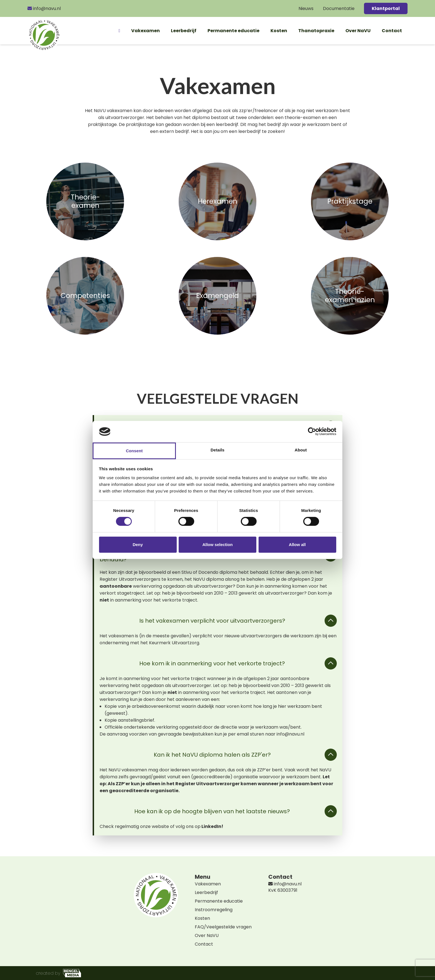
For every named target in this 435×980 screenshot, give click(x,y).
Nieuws (306, 8)
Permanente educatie (233, 31)
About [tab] (301, 450)
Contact (392, 31)
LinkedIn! (213, 826)
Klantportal (386, 8)
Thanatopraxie (316, 31)
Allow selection (217, 545)
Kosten (279, 31)
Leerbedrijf (184, 31)
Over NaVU (358, 31)
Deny (138, 545)
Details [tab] (217, 450)
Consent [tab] (134, 451)
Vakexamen (146, 31)
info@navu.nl (44, 8)
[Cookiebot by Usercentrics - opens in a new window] (312, 431)
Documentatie (339, 8)
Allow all (297, 545)
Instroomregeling (214, 910)
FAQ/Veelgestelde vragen (223, 927)
